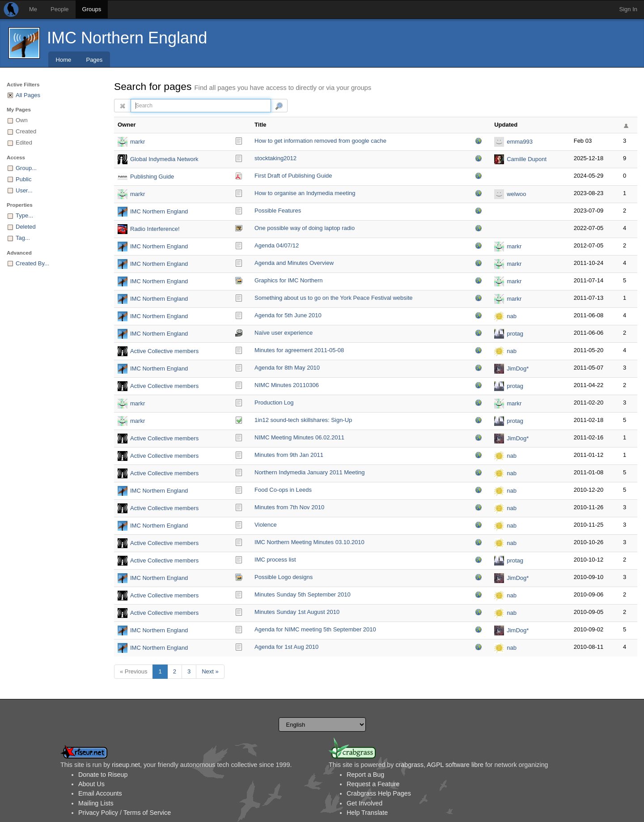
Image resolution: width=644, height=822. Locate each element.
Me (33, 9)
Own (22, 120)
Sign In (628, 9)
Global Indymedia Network (164, 159)
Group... (26, 168)
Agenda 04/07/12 (277, 245)
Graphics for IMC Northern (288, 280)
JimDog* (518, 368)
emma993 (520, 142)
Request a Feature (373, 784)
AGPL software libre (455, 765)
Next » (210, 671)
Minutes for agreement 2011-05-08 (299, 350)
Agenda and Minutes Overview (294, 263)
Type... (24, 215)
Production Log (274, 402)
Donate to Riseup (103, 775)
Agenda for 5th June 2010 (288, 315)
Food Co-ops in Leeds (283, 490)
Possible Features (278, 211)
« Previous (133, 671)
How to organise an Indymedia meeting (305, 193)
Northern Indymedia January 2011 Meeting (309, 472)
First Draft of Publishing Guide (293, 176)
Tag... (23, 238)
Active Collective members (164, 351)
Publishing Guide (152, 177)
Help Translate (367, 813)
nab (512, 316)
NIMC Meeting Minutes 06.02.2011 (299, 437)
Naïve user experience (284, 333)
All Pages (28, 95)
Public (23, 179)
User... (24, 190)
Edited (24, 143)
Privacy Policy (98, 813)
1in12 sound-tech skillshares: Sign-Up (303, 420)
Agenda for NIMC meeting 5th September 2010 (315, 629)
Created (26, 131)
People (59, 9)
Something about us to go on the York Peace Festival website (333, 298)
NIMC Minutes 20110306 (287, 385)
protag (515, 334)
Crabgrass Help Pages (379, 793)
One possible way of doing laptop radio (305, 228)
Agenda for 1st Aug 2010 (286, 647)
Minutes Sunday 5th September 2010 (303, 594)
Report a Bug (365, 775)
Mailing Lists (96, 803)
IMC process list (275, 560)
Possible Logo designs (284, 577)
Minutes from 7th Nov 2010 (289, 507)
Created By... (32, 263)
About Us (91, 784)
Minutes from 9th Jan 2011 (289, 455)
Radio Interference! (155, 229)
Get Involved (364, 803)
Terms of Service (147, 813)
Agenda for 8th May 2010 (287, 368)
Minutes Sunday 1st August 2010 (297, 612)
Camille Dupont (527, 159)
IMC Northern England (127, 38)
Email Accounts (100, 793)
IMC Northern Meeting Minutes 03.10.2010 (309, 542)
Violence (266, 525)
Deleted (26, 227)
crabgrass (409, 765)
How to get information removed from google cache (320, 141)
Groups (92, 9)
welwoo (516, 194)
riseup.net (126, 765)
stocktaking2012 (275, 158)
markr (138, 142)
